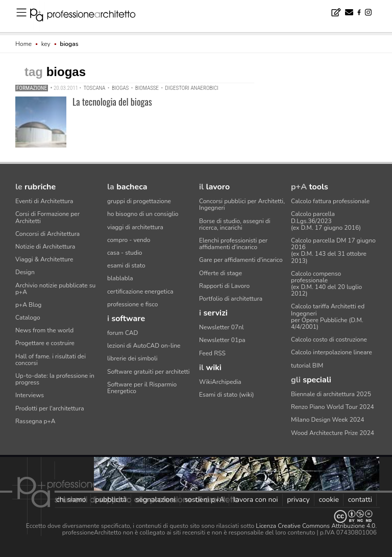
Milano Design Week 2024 (328, 420)
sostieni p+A (204, 500)
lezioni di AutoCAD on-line (144, 346)
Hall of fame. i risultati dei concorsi (51, 360)
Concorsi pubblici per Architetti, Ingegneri (242, 204)
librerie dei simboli (132, 358)
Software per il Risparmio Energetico (142, 388)
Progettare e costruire (45, 343)
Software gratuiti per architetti (149, 372)
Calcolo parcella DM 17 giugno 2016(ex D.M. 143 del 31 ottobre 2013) (333, 251)
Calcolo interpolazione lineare (332, 352)
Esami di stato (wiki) (227, 395)
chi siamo (71, 500)
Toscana (94, 88)
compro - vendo (129, 240)
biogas (120, 88)
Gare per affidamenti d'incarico (241, 260)
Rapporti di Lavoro (224, 286)
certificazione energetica (140, 292)
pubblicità (111, 500)
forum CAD (122, 333)
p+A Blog (28, 305)
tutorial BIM (307, 366)
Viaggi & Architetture (44, 259)
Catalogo (28, 318)
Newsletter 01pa (222, 340)
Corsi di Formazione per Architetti (47, 217)
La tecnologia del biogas (112, 102)
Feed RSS (212, 353)
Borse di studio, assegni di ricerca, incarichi (235, 224)
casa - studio (125, 253)
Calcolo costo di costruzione (329, 340)
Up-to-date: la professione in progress (55, 379)
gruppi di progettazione (139, 201)
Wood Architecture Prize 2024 (333, 433)
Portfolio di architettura (231, 299)
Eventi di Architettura (44, 201)
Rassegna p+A (35, 421)
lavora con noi (255, 500)
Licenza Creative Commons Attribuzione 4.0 (315, 526)
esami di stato (126, 265)
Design (25, 272)
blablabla (120, 278)
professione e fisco (132, 304)
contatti (360, 500)
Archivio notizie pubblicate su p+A (55, 289)
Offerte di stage (220, 273)
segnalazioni (156, 500)
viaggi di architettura (135, 227)
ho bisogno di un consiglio (143, 214)
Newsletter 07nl (222, 327)
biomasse (147, 88)
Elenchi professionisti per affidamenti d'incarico (233, 244)
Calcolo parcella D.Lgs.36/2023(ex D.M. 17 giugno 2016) (326, 221)
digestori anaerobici (192, 88)
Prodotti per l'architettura (50, 408)
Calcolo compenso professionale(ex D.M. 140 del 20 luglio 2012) (326, 284)
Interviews (30, 395)
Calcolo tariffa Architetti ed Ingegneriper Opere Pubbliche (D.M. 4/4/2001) (328, 317)
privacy (298, 500)
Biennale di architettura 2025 (331, 394)
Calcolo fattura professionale (330, 201)
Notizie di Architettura (45, 247)
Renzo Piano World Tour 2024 (333, 407)
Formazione (32, 88)
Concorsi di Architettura (47, 234)
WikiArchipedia (220, 382)
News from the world (44, 330)
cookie (329, 500)
